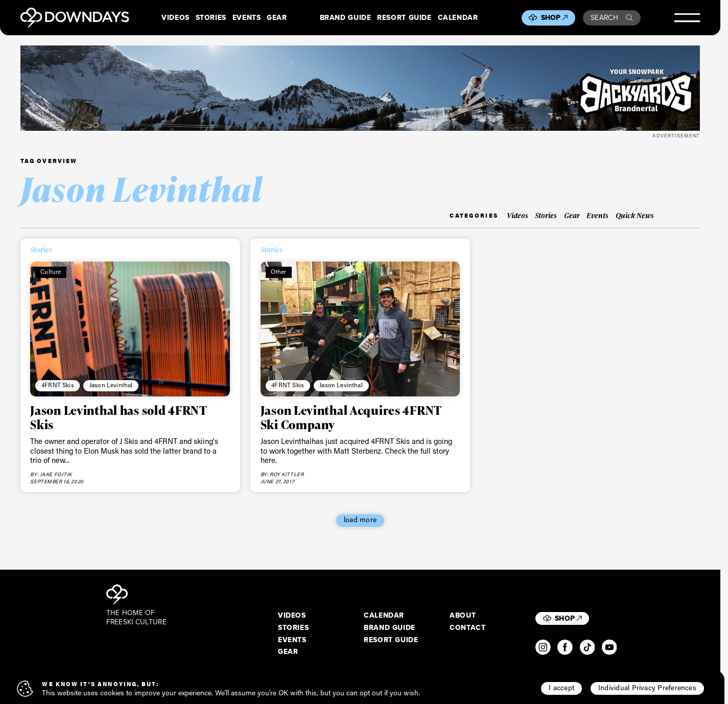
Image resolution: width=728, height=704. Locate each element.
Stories (211, 18)
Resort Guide (404, 18)
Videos (175, 18)
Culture (51, 272)
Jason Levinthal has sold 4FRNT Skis (119, 417)
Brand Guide (346, 18)
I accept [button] (561, 688)
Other (279, 272)
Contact (467, 628)
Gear (277, 18)
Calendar (458, 18)
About (463, 616)
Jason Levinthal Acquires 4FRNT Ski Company (351, 417)
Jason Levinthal (111, 385)
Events (247, 18)
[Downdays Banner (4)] (360, 88)
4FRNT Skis (58, 385)
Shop (555, 18)
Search (612, 18)
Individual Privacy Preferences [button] (647, 688)
